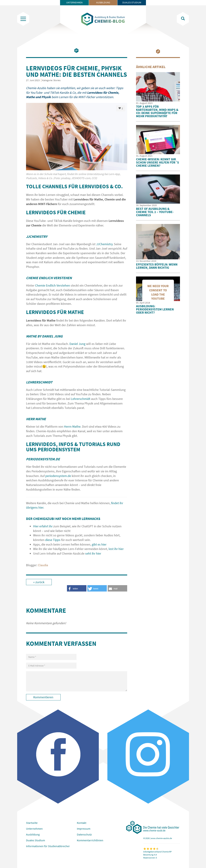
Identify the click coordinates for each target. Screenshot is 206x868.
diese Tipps (53, 540)
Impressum (84, 829)
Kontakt (82, 823)
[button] (117, 588)
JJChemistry (104, 244)
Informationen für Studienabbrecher (48, 846)
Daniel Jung (77, 344)
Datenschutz (84, 834)
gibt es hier (99, 544)
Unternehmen (74, 2)
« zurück (39, 582)
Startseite (32, 823)
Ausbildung (103, 2)
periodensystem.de (58, 476)
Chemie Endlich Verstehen (53, 285)
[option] (77, 143)
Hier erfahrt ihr (43, 526)
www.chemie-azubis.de (161, 838)
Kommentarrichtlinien (90, 840)
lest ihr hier (116, 549)
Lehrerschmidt (81, 399)
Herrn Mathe (72, 426)
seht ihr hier (93, 553)
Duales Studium (132, 2)
